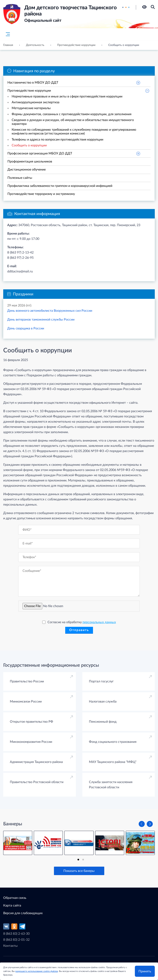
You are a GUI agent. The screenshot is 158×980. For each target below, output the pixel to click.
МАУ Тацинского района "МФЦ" (113, 762)
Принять (145, 971)
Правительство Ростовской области (37, 782)
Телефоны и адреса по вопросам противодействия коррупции (57, 140)
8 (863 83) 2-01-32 (16, 940)
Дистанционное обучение (27, 170)
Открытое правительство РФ (31, 722)
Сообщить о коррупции (29, 145)
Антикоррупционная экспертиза (36, 102)
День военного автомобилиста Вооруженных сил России (50, 311)
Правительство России (27, 681)
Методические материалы (31, 108)
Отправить (79, 630)
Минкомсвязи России (26, 702)
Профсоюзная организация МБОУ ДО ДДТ (40, 153)
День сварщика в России (26, 328)
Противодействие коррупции (29, 91)
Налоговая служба (103, 702)
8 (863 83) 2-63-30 (16, 934)
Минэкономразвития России (31, 742)
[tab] (78, 860)
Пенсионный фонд (103, 722)
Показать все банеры (79, 871)
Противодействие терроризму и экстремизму (41, 194)
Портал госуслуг (101, 681)
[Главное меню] (7, 34)
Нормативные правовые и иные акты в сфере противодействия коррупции (67, 96)
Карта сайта (12, 905)
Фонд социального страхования (113, 742)
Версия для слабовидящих (23, 913)
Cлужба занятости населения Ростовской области (111, 785)
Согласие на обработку (79, 622)
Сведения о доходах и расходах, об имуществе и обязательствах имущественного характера (73, 122)
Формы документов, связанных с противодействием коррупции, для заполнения (72, 114)
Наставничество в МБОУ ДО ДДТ (33, 83)
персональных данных (99, 622)
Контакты (10, 946)
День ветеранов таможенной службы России (41, 320)
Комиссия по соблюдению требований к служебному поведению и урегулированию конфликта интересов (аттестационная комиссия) (74, 132)
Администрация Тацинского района (36, 762)
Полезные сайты (20, 178)
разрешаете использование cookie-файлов (37, 971)
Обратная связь (15, 898)
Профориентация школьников (30, 161)
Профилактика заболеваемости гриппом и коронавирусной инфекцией (60, 186)
